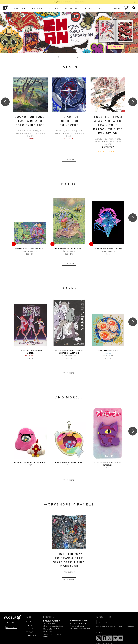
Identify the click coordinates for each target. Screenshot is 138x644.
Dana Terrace (108, 251)
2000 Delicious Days (108, 350)
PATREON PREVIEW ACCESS (108, 152)
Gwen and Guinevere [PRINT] (108, 249)
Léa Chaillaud (30, 251)
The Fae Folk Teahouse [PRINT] (30, 249)
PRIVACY (29, 629)
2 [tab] (67, 57)
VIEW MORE (69, 159)
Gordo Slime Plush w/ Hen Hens (30, 462)
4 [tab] (75, 57)
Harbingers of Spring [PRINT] (69, 249)
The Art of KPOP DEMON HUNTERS (30, 352)
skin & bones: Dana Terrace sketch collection (69, 352)
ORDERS (29, 625)
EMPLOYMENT (32, 636)
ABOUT (29, 622)
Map (61, 626)
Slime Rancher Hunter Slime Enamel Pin (108, 464)
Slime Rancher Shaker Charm (69, 462)
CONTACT (30, 632)
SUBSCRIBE (103, 622)
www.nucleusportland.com (80, 629)
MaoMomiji (108, 356)
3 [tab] (71, 57)
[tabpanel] (69, 33)
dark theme (11, 627)
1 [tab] (63, 57)
